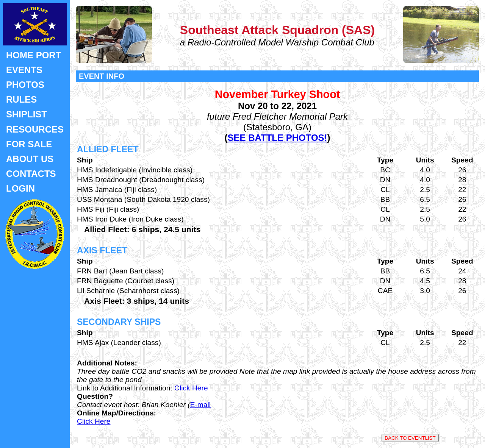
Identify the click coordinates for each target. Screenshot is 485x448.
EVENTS (24, 70)
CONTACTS (31, 174)
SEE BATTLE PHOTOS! (277, 138)
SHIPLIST (27, 114)
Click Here (191, 388)
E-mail (200, 405)
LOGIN (20, 188)
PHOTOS (25, 85)
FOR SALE (29, 144)
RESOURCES (35, 129)
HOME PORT (34, 55)
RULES (21, 99)
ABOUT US (30, 159)
